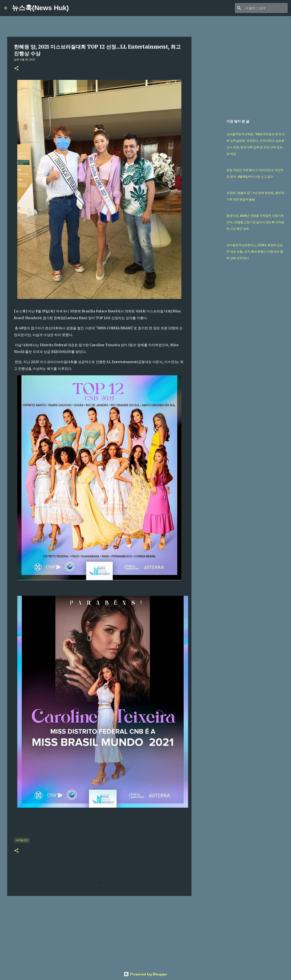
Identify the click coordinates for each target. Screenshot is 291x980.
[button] (16, 69)
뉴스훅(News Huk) (40, 8)
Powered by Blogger (145, 974)
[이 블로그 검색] (265, 8)
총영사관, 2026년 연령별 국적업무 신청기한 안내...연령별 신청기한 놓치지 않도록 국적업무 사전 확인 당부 (255, 222)
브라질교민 (22, 840)
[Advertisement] (99, 932)
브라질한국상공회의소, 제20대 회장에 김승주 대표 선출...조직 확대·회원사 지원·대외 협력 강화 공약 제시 (255, 252)
